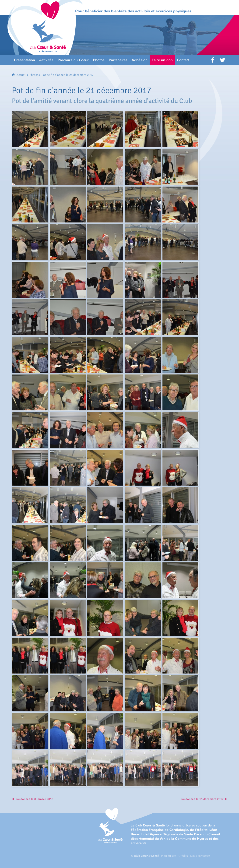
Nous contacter (200, 856)
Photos (34, 75)
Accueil (21, 75)
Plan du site (169, 856)
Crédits (183, 856)
